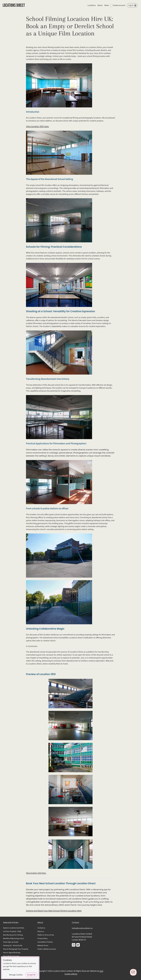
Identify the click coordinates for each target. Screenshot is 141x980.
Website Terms (43, 946)
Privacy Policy (42, 938)
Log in (132, 5)
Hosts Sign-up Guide (11, 942)
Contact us (41, 928)
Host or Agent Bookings (12, 953)
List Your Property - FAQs (12, 931)
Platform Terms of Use (46, 935)
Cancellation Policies (45, 942)
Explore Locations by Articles (14, 928)
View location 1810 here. (38, 126)
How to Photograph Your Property (16, 949)
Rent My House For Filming (13, 935)
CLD (101, 971)
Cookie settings (71, 974)
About (100, 5)
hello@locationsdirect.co (82, 928)
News (107, 5)
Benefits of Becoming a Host (13, 938)
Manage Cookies (16, 975)
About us (41, 931)
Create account (119, 5)
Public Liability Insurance (47, 949)
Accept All (31, 975)
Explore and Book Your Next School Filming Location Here (54, 911)
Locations (92, 5)
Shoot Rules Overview (11, 956)
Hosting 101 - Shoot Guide (13, 946)
